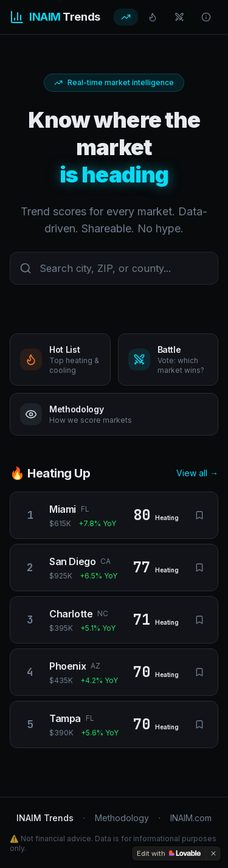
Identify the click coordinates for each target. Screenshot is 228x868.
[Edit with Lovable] (169, 853)
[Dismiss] (213, 853)
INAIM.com (191, 818)
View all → (197, 473)
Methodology (122, 818)
